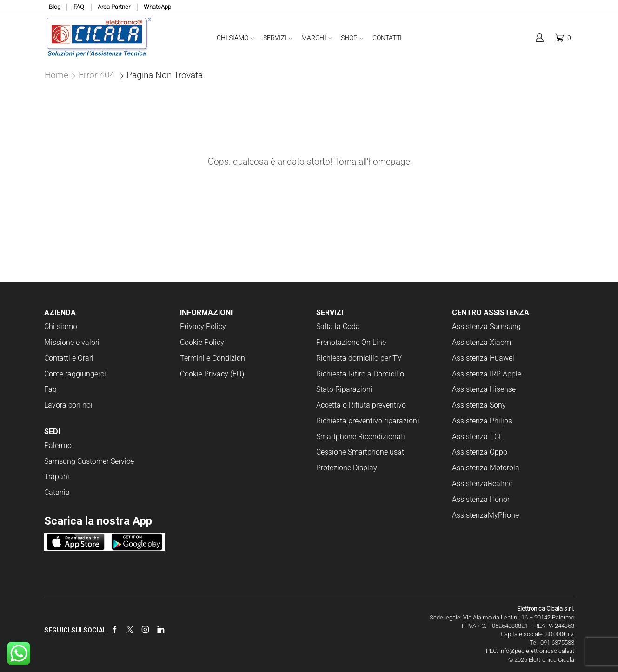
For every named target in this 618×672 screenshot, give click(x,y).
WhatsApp (157, 7)
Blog (55, 7)
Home (56, 75)
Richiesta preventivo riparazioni (368, 421)
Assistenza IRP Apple (487, 374)
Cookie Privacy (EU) (212, 374)
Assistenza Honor (481, 499)
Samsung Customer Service (89, 461)
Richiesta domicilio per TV (359, 358)
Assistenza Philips (482, 421)
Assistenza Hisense (484, 389)
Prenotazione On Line (352, 342)
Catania (57, 492)
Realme (500, 484)
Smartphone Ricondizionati (361, 437)
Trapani (57, 477)
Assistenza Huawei (483, 358)
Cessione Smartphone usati (361, 452)
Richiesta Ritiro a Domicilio (360, 374)
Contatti (387, 38)
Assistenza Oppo (480, 452)
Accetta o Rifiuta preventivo (361, 405)
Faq (50, 389)
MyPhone (503, 515)
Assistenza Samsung (486, 326)
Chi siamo (61, 326)
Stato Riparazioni (344, 389)
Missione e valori (72, 342)
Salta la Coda (338, 326)
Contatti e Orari (69, 358)
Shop (352, 38)
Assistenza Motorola (486, 468)
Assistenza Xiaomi (482, 342)
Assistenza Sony (479, 405)
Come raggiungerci (75, 374)
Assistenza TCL (477, 437)
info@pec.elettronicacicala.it (537, 651)
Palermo (58, 445)
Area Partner (114, 7)
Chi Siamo (235, 38)
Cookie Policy (202, 342)
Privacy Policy (203, 326)
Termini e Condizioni (213, 358)
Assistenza (470, 484)
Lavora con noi (68, 405)
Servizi (278, 38)
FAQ (79, 7)
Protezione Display (347, 468)
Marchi (316, 38)
